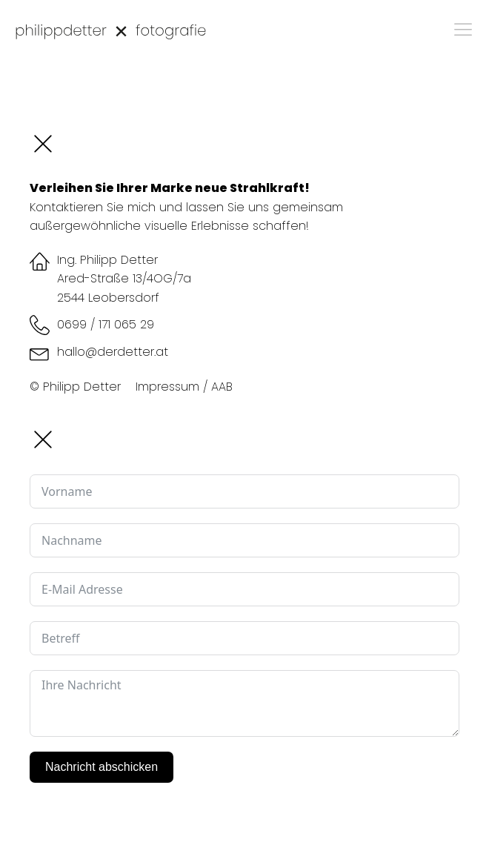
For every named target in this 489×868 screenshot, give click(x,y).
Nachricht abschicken (102, 767)
